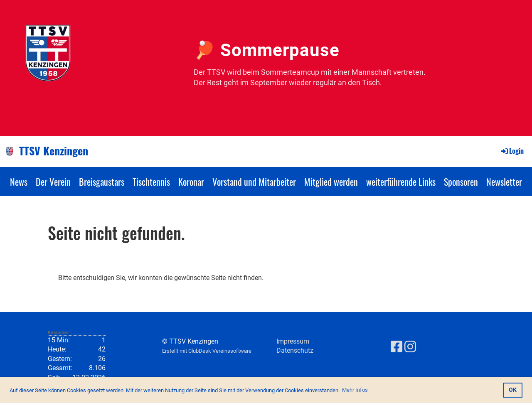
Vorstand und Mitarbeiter (254, 182)
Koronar (191, 182)
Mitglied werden (331, 182)
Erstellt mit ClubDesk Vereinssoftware (207, 351)
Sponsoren (461, 182)
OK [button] (513, 390)
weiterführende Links (401, 182)
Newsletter (504, 182)
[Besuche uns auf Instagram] (410, 347)
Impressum (293, 341)
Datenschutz (295, 350)
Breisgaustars (102, 182)
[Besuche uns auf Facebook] (397, 347)
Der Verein (53, 182)
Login (512, 151)
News (19, 182)
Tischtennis (151, 182)
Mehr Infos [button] (355, 390)
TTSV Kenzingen (54, 151)
